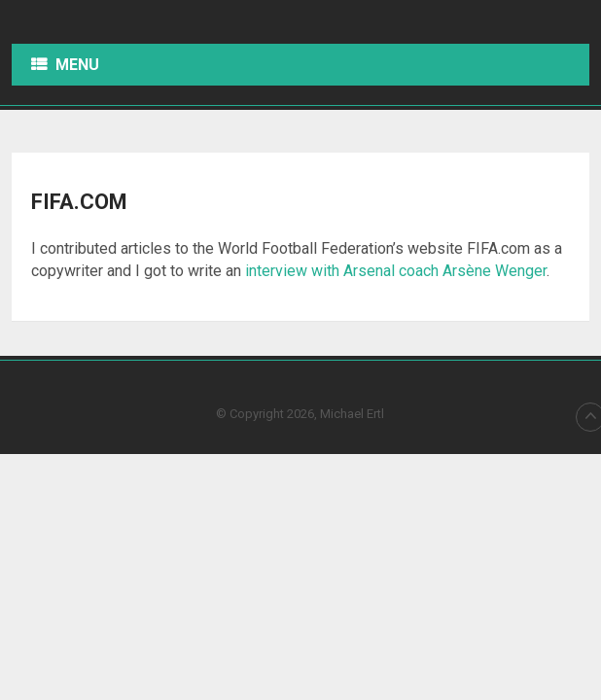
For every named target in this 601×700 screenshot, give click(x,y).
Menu (77, 65)
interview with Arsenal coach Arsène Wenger (396, 271)
